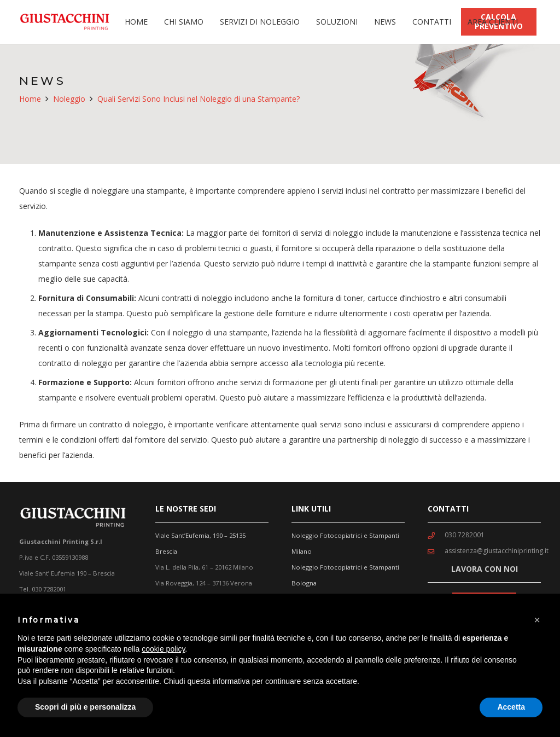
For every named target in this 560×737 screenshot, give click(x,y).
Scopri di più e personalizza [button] (85, 707)
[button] (537, 620)
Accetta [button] (511, 707)
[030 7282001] (436, 535)
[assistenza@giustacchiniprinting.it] (436, 551)
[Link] (67, 22)
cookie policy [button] (163, 649)
